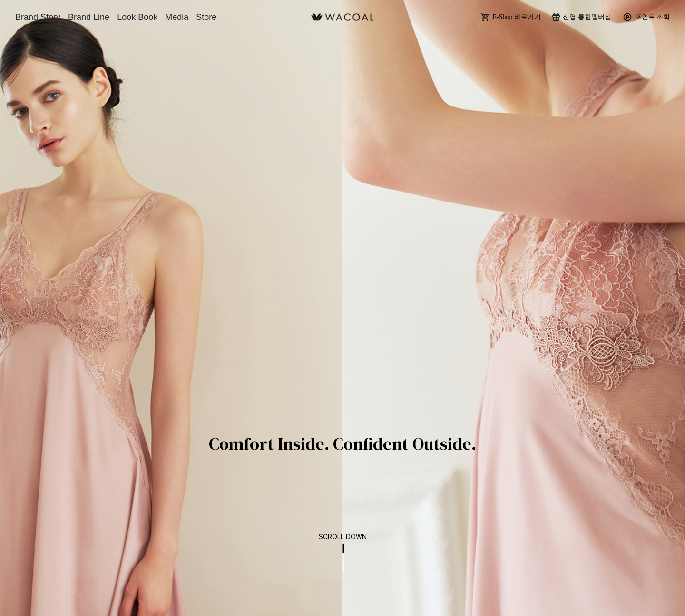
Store (206, 17)
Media (177, 17)
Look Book (137, 17)
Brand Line (89, 17)
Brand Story (38, 17)
